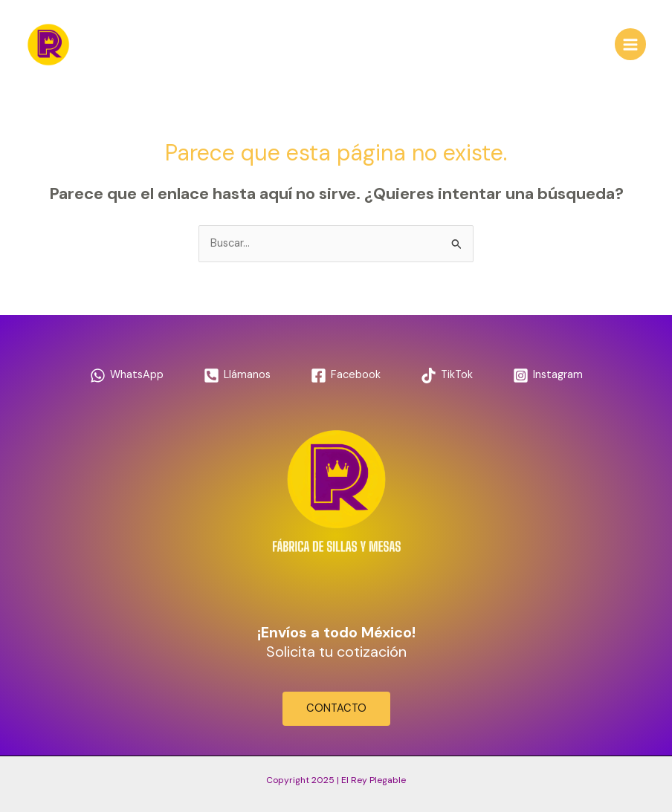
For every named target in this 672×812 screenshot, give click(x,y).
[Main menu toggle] (630, 44)
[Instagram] (548, 376)
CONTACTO (336, 708)
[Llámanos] (237, 376)
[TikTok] (447, 376)
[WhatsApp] (127, 376)
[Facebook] (346, 376)
